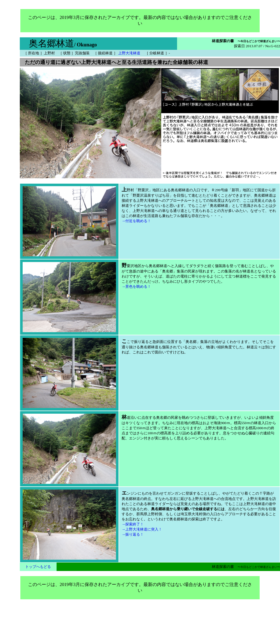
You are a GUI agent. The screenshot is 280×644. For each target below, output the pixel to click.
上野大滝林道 (129, 53)
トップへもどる (38, 567)
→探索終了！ (133, 524)
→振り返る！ (133, 534)
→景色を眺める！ (136, 286)
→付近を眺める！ (136, 221)
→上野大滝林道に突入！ (142, 529)
